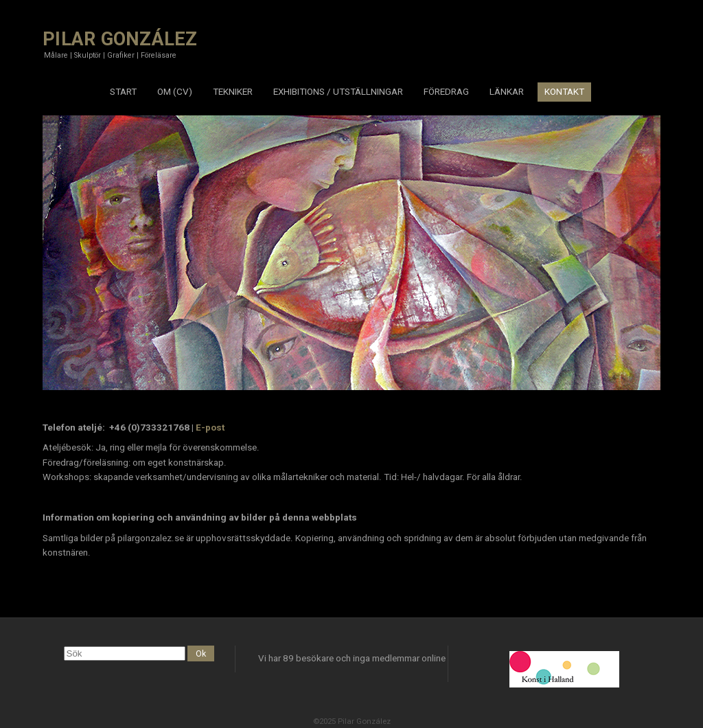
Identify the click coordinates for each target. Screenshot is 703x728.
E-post (210, 428)
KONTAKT (564, 92)
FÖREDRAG (446, 92)
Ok (201, 653)
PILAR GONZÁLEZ (120, 39)
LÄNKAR (507, 92)
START (123, 92)
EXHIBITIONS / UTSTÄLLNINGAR (338, 92)
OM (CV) (175, 92)
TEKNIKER (233, 92)
